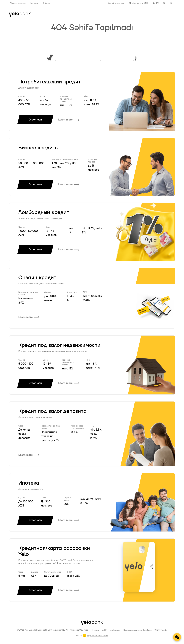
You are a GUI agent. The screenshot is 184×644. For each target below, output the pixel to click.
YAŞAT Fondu (161, 630)
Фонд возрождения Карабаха (137, 630)
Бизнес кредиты (38, 148)
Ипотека (29, 483)
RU (171, 3)
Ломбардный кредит (44, 213)
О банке (46, 3)
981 (157, 3)
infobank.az (115, 630)
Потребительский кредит (50, 82)
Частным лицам (18, 3)
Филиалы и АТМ (140, 3)
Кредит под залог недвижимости (59, 345)
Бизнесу (34, 3)
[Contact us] (177, 637)
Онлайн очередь (116, 3)
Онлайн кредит (37, 278)
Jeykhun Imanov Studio (97, 636)
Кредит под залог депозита (52, 411)
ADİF (105, 630)
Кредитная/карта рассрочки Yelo (54, 551)
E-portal (95, 630)
